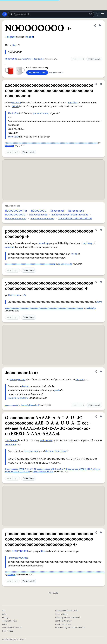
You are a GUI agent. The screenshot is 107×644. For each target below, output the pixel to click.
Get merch (94, 59)
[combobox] (51, 14)
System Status (61, 614)
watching (73, 103)
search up (44, 243)
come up (10, 247)
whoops (24, 558)
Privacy (5, 618)
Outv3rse (11, 575)
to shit (30, 37)
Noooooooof (57, 211)
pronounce (11, 444)
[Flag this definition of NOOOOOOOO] (100, 25)
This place (10, 37)
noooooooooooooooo (42, 219)
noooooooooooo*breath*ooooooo (70, 215)
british (15, 107)
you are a (16, 103)
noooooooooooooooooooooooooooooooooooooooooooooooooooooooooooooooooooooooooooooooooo (51, 143)
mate (99, 302)
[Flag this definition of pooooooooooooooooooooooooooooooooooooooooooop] (101, 230)
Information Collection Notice (67, 611)
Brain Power (46, 440)
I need (74, 254)
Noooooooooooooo (16, 219)
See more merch (56, 73)
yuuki (57, 390)
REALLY (16, 551)
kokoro (26, 386)
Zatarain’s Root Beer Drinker (32, 59)
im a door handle (65, 264)
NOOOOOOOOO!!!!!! (16, 211)
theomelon (10, 146)
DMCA (5, 624)
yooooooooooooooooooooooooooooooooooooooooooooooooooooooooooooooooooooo (44, 308)
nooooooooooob (38, 215)
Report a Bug (8, 631)
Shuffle (53, 593)
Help (4, 614)
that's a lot (14, 295)
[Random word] (91, 14)
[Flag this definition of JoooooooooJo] (101, 372)
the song (50, 451)
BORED (24, 551)
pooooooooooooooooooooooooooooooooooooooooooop (30, 264)
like (14, 45)
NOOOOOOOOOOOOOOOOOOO (75, 219)
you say (21, 380)
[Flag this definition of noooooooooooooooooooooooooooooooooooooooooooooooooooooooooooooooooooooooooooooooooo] (101, 84)
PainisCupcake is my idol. (43, 472)
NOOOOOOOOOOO (15, 215)
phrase (13, 380)
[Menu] (103, 14)
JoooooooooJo (12, 405)
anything (87, 243)
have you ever (31, 451)
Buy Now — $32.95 (37, 73)
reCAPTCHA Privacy (63, 621)
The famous (11, 440)
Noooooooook (76, 211)
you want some (41, 113)
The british (13, 113)
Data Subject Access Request (68, 618)
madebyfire (91, 308)
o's (24, 295)
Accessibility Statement (12, 628)
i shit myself (14, 558)
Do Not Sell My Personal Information (70, 628)
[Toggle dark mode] (97, 14)
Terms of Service (10, 621)
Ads (4, 611)
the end (80, 380)
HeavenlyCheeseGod (30, 405)
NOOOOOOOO (11, 59)
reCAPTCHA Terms (63, 624)
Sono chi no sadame (18, 398)
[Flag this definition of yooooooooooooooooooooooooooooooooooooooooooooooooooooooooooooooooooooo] (101, 282)
